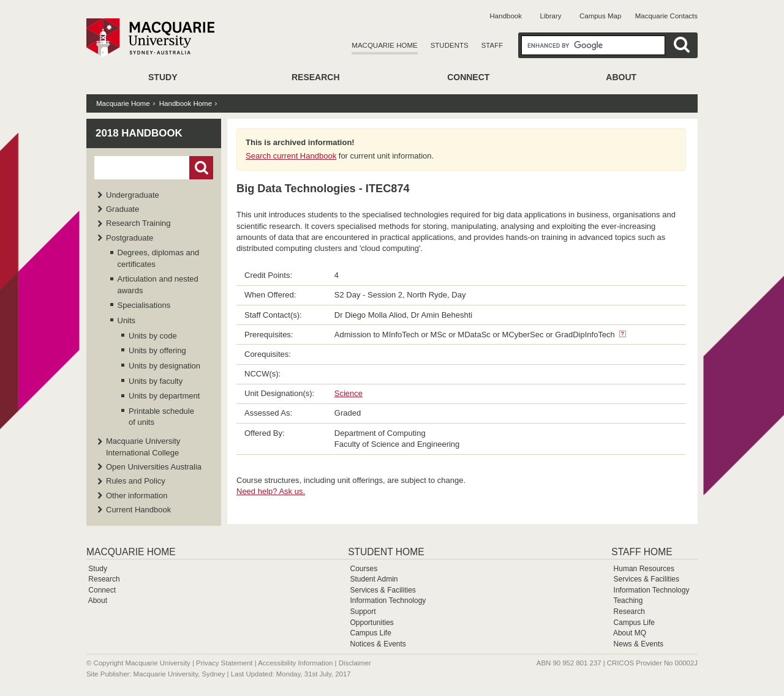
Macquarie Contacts (666, 16)
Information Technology (388, 601)
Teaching (628, 601)
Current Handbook (138, 510)
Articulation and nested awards (158, 284)
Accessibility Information (295, 663)
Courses (364, 569)
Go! (201, 168)
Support (363, 612)
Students (450, 45)
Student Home (386, 552)
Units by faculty (156, 381)
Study (163, 77)
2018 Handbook (139, 133)
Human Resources (644, 569)
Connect (468, 77)
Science (349, 393)
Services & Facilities (383, 590)
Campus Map (600, 16)
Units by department (164, 396)
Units (127, 320)
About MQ (630, 633)
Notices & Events (378, 644)
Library (550, 16)
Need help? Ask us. (271, 491)
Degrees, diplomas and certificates (159, 258)
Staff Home (642, 552)
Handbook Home (186, 103)
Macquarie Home (384, 45)
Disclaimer (355, 663)
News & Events (639, 644)
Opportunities (371, 623)
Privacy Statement (224, 663)
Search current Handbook (291, 156)
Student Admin (374, 579)
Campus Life (370, 633)
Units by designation (164, 366)
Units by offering (157, 350)
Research (316, 77)
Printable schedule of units (161, 417)
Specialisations (144, 305)
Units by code (153, 336)
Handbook (506, 16)
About (621, 77)
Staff (492, 45)
